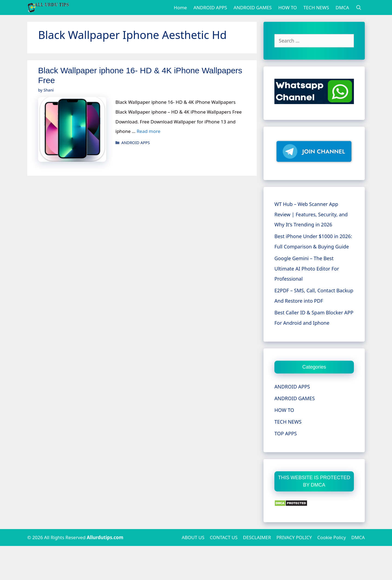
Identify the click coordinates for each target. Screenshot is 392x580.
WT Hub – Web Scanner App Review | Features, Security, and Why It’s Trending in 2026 (311, 214)
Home (180, 7)
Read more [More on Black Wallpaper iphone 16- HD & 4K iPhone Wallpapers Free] (148, 131)
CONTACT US (224, 537)
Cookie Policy (332, 537)
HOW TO (287, 7)
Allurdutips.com (105, 537)
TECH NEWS (316, 7)
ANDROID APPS (210, 7)
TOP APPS (286, 433)
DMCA (342, 7)
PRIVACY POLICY (294, 537)
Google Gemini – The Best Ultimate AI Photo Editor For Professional (307, 269)
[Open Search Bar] (359, 7)
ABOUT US (193, 537)
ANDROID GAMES (253, 7)
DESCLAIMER (257, 537)
